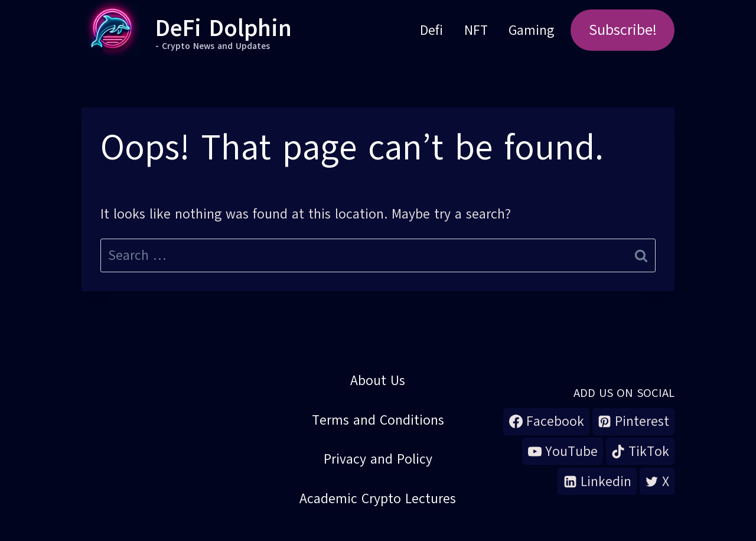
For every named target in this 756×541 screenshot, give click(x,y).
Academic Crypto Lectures (378, 498)
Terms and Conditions (378, 420)
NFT (476, 30)
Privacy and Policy (378, 459)
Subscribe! (623, 30)
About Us (378, 380)
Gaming (531, 30)
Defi (431, 30)
